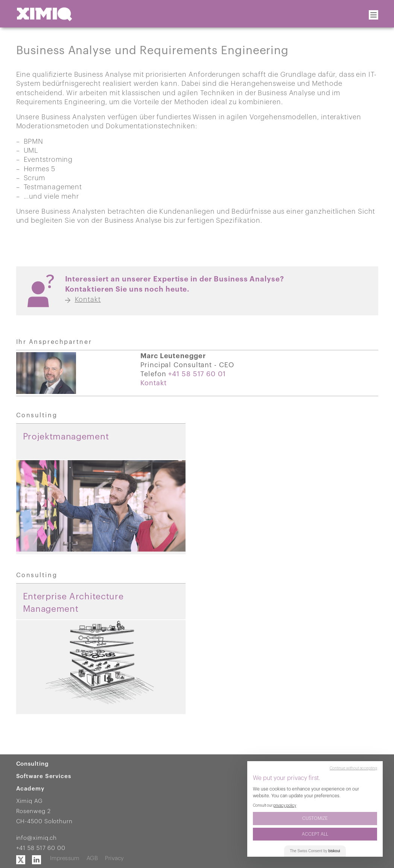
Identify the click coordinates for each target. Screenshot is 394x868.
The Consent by (315, 851)
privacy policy (285, 806)
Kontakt (153, 383)
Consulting (33, 764)
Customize (315, 818)
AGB (92, 858)
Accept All (315, 834)
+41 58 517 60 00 (41, 848)
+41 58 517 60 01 (197, 374)
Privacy (114, 858)
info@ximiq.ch (37, 838)
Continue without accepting (353, 768)
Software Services (44, 776)
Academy (30, 789)
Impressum (65, 858)
